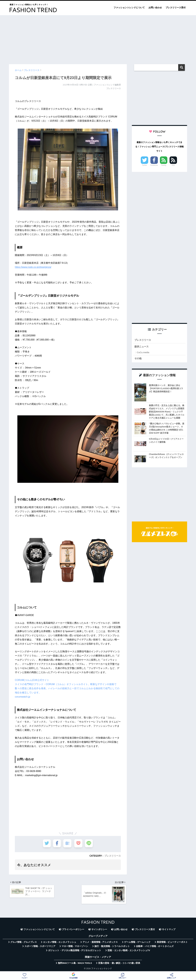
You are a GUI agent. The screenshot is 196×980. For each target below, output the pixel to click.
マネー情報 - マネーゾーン (75, 947)
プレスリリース (113, 856)
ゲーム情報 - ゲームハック (137, 942)
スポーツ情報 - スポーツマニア (40, 947)
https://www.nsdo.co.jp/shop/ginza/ (33, 267)
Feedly (164, 165)
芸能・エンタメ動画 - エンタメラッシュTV (129, 951)
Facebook (154, 165)
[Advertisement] (98, 38)
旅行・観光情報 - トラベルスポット (112, 947)
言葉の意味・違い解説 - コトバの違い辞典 (119, 963)
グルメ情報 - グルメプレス (24, 942)
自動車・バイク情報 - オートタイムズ (155, 947)
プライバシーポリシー (73, 930)
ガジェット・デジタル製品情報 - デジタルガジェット (75, 951)
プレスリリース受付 (176, 8)
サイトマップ (169, 930)
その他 (138, 359)
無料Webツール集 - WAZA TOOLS (75, 963)
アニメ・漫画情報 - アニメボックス (100, 942)
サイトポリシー (99, 930)
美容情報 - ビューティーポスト (172, 942)
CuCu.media (143, 352)
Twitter (144, 165)
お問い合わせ (155, 8)
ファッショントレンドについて (129, 8)
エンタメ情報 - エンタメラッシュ (60, 942)
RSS (173, 165)
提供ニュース (142, 347)
